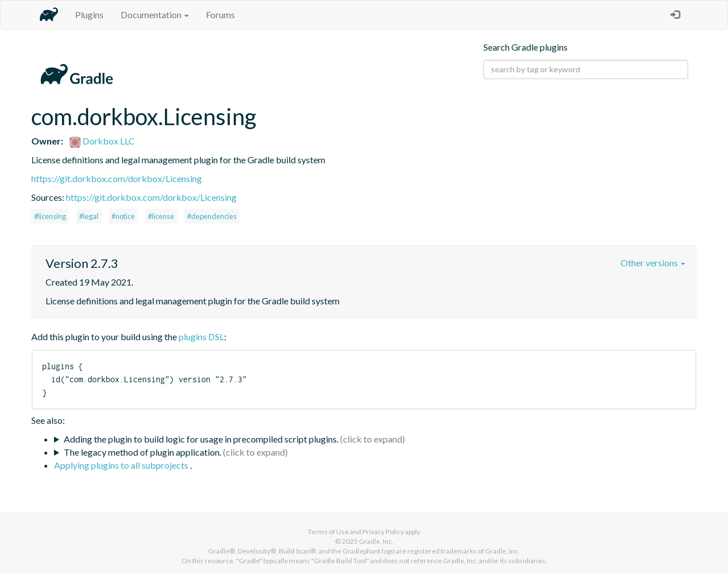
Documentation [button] (155, 15)
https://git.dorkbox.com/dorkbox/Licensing (117, 178)
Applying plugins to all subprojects (122, 465)
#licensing (50, 216)
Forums (220, 15)
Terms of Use (328, 532)
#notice (123, 216)
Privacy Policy (383, 532)
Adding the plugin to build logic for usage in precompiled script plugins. (201, 439)
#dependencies (212, 216)
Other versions (653, 263)
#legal (89, 216)
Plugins (89, 15)
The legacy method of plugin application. (142, 452)
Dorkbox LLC (102, 141)
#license (161, 216)
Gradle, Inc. (376, 541)
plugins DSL (201, 336)
